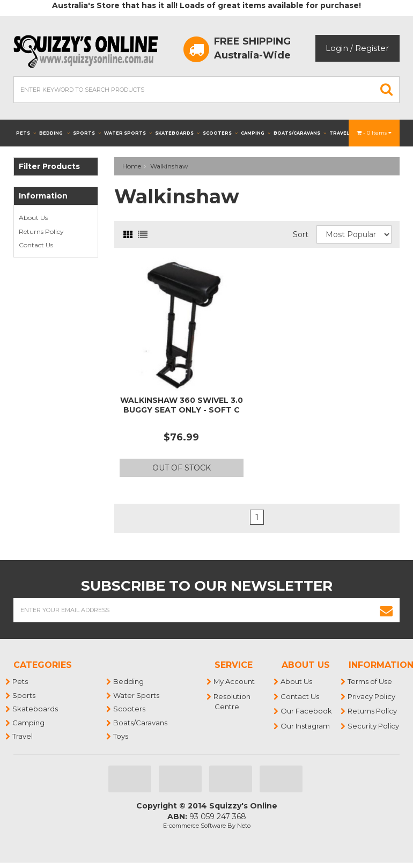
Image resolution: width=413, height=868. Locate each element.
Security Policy (374, 726)
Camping (256, 133)
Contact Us (36, 245)
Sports (87, 133)
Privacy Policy (372, 696)
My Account (235, 681)
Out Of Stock (182, 468)
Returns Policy (41, 231)
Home (132, 166)
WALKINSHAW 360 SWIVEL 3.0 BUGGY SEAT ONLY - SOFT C (182, 405)
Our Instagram (306, 726)
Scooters (220, 133)
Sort (301, 234)
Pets (26, 133)
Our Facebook (307, 711)
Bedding (54, 133)
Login (337, 48)
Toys (121, 736)
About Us (33, 218)
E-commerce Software (194, 826)
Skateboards (177, 133)
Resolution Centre (233, 702)
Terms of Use (370, 681)
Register (372, 48)
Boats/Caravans (300, 133)
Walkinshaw (169, 166)
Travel (343, 133)
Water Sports (128, 133)
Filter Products (49, 167)
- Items (374, 133)
